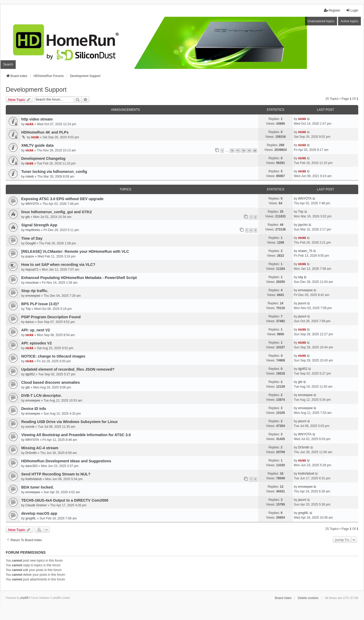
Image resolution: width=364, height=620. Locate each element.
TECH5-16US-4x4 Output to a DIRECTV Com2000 (65, 500)
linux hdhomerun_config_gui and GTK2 (56, 212)
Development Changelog (43, 158)
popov (30, 256)
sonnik (30, 427)
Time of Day (32, 238)
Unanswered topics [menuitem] (321, 21)
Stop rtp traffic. (35, 291)
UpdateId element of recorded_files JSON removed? (68, 369)
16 (232, 150)
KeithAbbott (34, 479)
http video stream (37, 119)
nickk (29, 124)
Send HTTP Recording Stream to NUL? (56, 474)
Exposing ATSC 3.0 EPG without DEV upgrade (62, 199)
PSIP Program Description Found (51, 317)
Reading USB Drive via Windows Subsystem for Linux (70, 422)
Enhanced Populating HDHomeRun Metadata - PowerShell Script (79, 278)
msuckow (32, 283)
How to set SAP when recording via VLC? (58, 265)
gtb (28, 217)
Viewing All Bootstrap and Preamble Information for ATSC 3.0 (76, 435)
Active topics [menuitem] (349, 21)
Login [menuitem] (352, 10)
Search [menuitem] (8, 64)
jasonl (302, 303)
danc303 (31, 466)
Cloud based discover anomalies (51, 382)
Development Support (36, 89)
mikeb (30, 177)
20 (255, 150)
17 (238, 150)
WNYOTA (32, 204)
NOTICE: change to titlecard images (53, 356)
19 (249, 150)
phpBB (24, 598)
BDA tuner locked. (37, 487)
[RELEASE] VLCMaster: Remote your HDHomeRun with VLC (75, 251)
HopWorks (33, 230)
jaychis (303, 225)
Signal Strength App (39, 225)
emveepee (33, 296)
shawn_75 (305, 251)
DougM (31, 243)
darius (30, 322)
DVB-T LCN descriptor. (42, 396)
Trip (301, 212)
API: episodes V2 (37, 343)
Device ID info (34, 409)
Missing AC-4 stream (40, 448)
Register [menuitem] (332, 10)
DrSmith (31, 453)
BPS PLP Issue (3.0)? (40, 304)
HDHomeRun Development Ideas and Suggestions (66, 461)
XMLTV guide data (37, 145)
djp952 (30, 374)
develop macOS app (39, 513)
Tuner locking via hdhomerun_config (54, 172)
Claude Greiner (36, 505)
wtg (300, 277)
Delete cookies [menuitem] (308, 598)
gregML (31, 518)
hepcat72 (32, 270)
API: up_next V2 (36, 330)
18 (243, 150)
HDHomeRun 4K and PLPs (45, 132)
